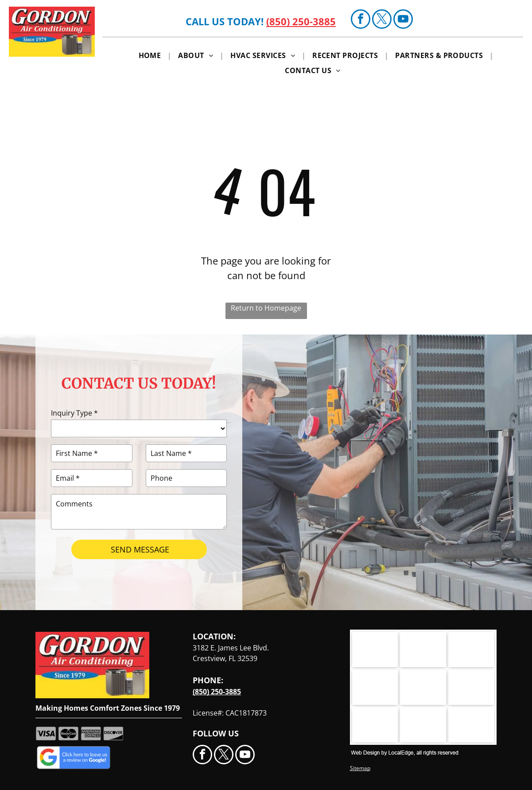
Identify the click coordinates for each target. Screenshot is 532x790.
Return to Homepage (266, 308)
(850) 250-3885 (301, 21)
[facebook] (361, 20)
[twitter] (382, 20)
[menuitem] (152, 55)
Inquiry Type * (74, 413)
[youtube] (403, 20)
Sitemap (360, 768)
